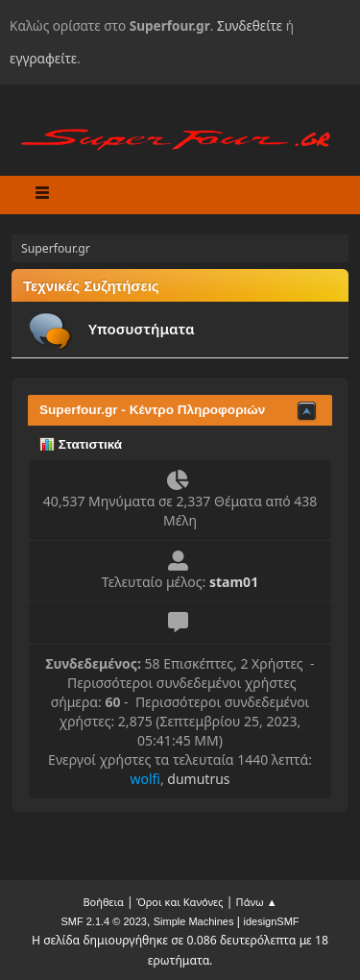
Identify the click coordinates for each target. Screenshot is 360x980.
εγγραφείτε (43, 58)
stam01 (234, 582)
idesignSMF (271, 921)
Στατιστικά (81, 444)
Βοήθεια (103, 902)
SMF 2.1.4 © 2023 (103, 921)
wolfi (145, 779)
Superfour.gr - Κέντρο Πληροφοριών (152, 410)
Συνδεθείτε (250, 25)
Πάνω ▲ (257, 902)
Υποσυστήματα (142, 329)
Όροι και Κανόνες (180, 902)
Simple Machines (194, 921)
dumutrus (198, 779)
